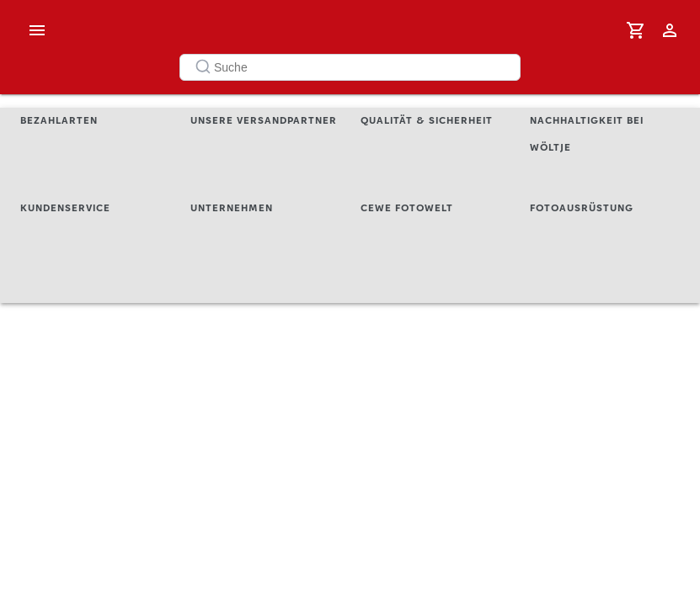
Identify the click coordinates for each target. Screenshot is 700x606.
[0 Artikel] (636, 30)
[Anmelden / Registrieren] (670, 30)
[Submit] (198, 67)
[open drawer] (37, 30)
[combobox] (350, 67)
